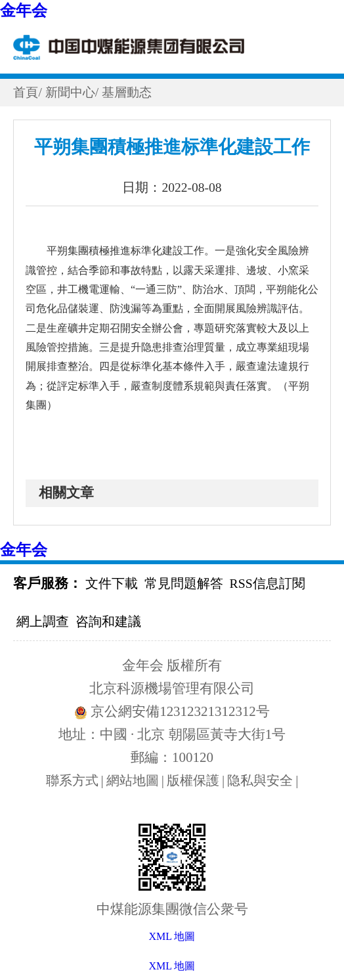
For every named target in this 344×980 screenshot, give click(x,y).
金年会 (24, 11)
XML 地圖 (172, 966)
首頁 (26, 92)
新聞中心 (73, 92)
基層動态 (132, 92)
